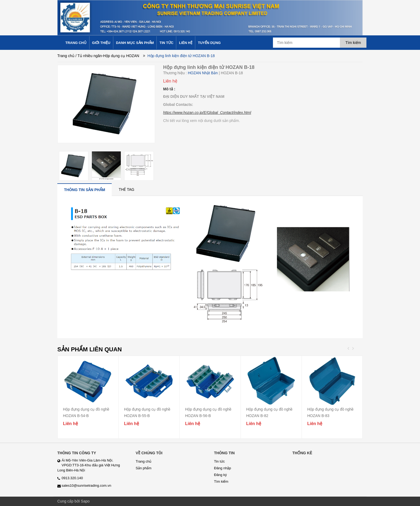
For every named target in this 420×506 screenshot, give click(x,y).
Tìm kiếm (221, 481)
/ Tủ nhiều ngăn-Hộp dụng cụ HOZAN (107, 56)
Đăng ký (220, 475)
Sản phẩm (144, 468)
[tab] (85, 190)
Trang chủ (66, 56)
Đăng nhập (222, 468)
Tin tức (219, 461)
